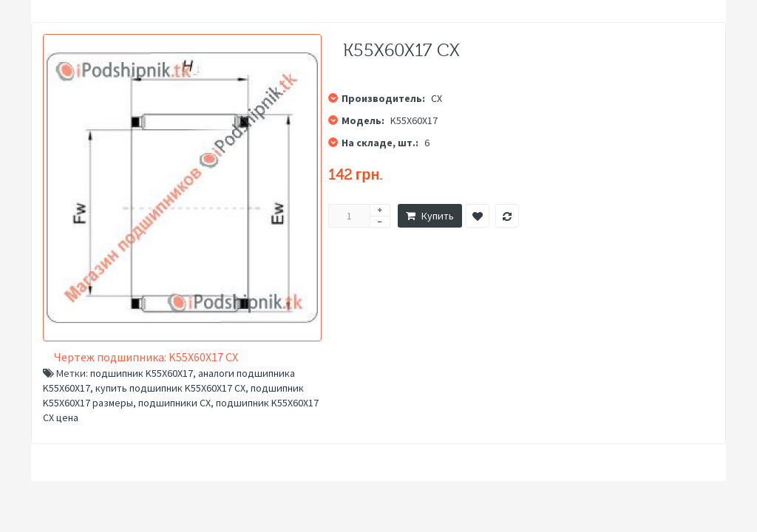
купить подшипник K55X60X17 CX (170, 388)
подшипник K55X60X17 (142, 373)
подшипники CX (174, 403)
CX (437, 98)
